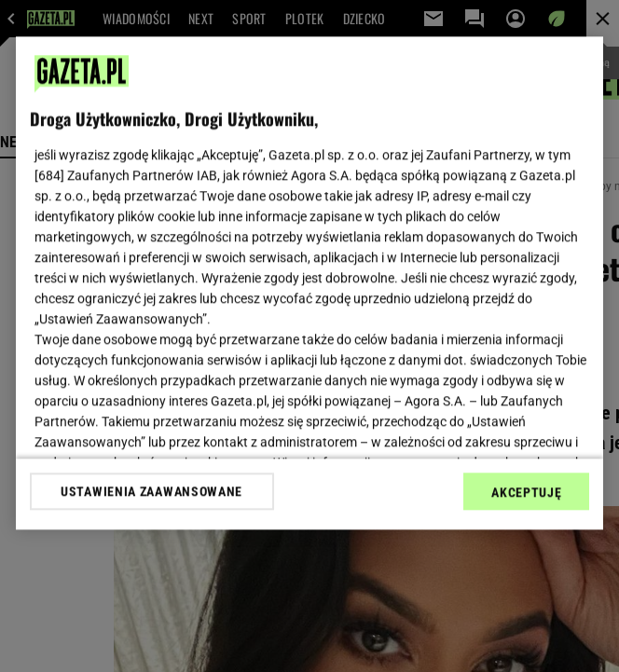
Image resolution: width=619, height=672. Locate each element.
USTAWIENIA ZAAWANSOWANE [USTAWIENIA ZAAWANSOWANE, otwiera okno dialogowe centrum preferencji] (151, 491)
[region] (310, 283)
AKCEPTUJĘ (526, 492)
